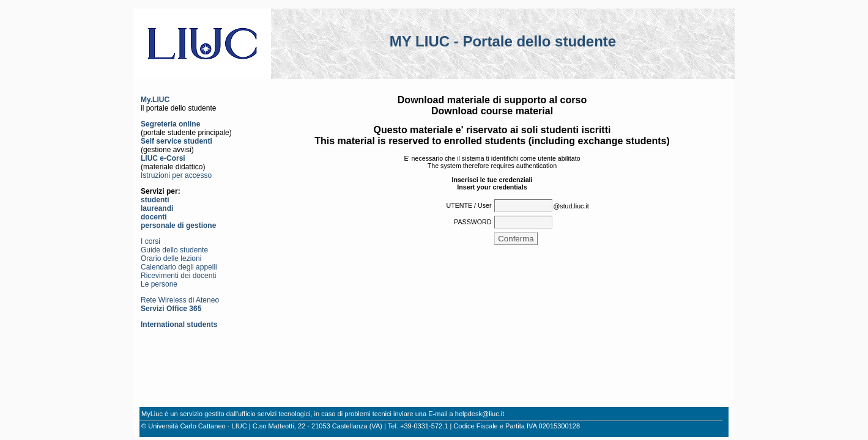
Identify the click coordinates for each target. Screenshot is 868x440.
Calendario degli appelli (179, 267)
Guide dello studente (174, 250)
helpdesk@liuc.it (480, 414)
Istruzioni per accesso (176, 175)
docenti (154, 217)
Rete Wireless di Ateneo (180, 300)
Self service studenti (176, 141)
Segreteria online (170, 124)
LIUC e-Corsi (163, 158)
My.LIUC (155, 100)
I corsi (150, 241)
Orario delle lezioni (171, 258)
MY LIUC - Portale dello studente (503, 41)
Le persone (159, 284)
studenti (155, 200)
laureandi (157, 208)
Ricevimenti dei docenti (178, 276)
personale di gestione (178, 226)
